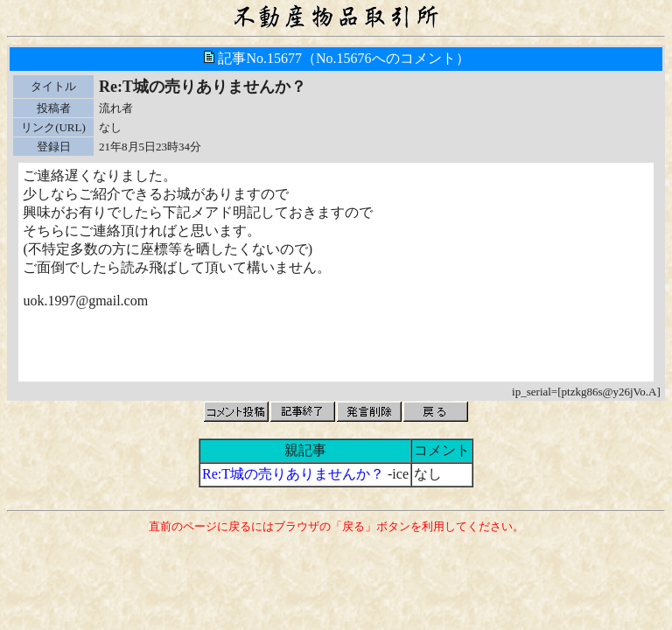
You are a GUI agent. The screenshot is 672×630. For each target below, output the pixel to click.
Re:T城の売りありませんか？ (293, 474)
